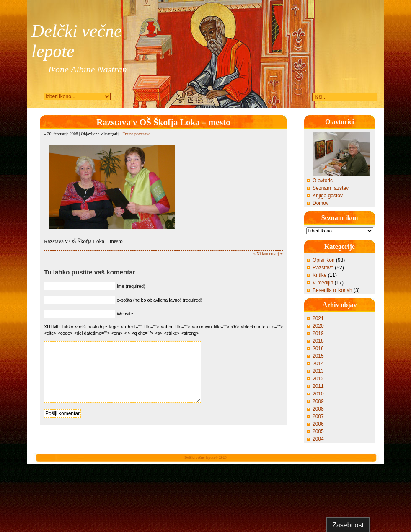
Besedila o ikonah (332, 290)
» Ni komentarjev (268, 254)
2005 (318, 431)
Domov (321, 203)
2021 (318, 318)
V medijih (323, 283)
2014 (318, 364)
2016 (318, 349)
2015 (318, 356)
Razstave (323, 268)
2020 (318, 326)
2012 (318, 379)
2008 (318, 409)
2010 (318, 394)
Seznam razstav (331, 188)
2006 (318, 424)
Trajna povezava (137, 134)
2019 (318, 333)
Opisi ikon (324, 260)
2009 (318, 401)
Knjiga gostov (328, 196)
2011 (318, 386)
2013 (318, 371)
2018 (318, 341)
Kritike (319, 275)
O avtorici (323, 181)
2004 (318, 439)
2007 (318, 416)
